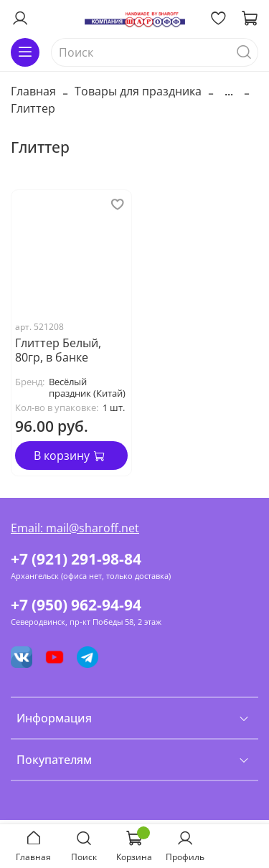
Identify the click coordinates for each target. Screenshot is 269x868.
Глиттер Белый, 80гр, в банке (58, 350)
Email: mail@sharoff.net (75, 528)
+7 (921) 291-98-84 (76, 559)
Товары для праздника (138, 91)
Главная (33, 91)
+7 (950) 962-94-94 (76, 605)
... (229, 91)
